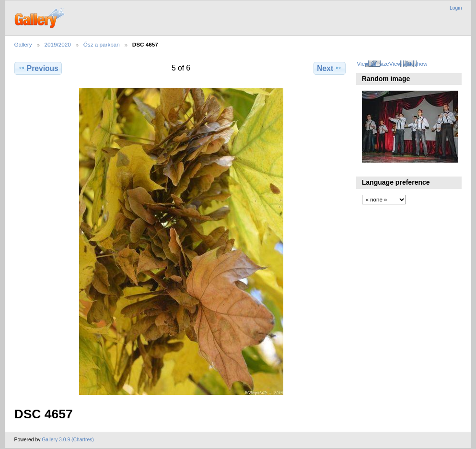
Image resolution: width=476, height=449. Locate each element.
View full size (373, 64)
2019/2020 (58, 44)
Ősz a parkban (102, 44)
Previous (38, 68)
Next (330, 68)
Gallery (23, 44)
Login (456, 8)
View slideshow (408, 64)
